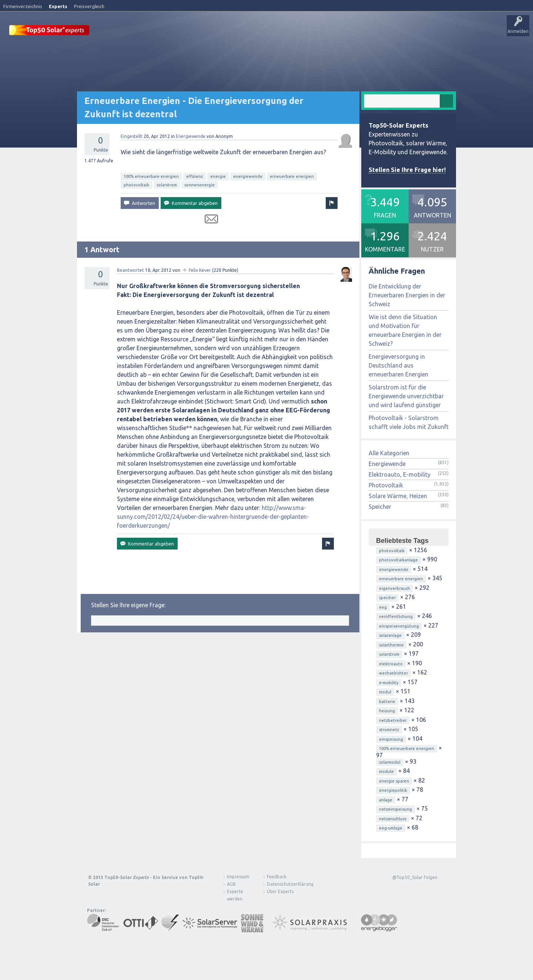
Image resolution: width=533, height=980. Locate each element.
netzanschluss (393, 818)
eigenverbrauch (395, 588)
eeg (383, 607)
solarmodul (390, 762)
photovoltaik (136, 185)
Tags (264, 31)
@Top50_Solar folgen (415, 877)
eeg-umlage (391, 828)
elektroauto (391, 663)
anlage (386, 800)
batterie (387, 701)
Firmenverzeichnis (23, 6)
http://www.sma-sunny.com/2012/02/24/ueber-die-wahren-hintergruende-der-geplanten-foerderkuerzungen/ (213, 516)
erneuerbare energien (292, 176)
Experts (58, 6)
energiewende (248, 176)
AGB (231, 884)
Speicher (380, 506)
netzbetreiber (393, 720)
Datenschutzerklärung (285, 884)
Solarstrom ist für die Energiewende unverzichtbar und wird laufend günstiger (406, 396)
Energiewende (191, 136)
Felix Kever (200, 270)
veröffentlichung (396, 616)
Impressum (238, 876)
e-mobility (389, 682)
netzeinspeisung (395, 809)
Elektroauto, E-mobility (400, 474)
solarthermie (391, 645)
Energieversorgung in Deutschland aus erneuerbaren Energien (398, 365)
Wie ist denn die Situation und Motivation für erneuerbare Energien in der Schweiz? (405, 330)
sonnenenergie (200, 185)
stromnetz (389, 729)
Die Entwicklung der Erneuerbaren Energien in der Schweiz (407, 295)
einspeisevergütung (399, 626)
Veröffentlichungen (148, 31)
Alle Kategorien (389, 453)
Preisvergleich (89, 6)
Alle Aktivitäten (193, 31)
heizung (387, 710)
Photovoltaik (386, 485)
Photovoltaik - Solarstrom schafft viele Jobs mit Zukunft (409, 422)
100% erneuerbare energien (151, 176)
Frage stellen (316, 31)
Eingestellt (132, 136)
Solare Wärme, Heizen (398, 496)
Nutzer (287, 31)
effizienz (195, 176)
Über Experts (368, 31)
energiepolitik (393, 790)
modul (385, 692)
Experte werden (235, 895)
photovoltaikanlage (398, 560)
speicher (387, 597)
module (386, 771)
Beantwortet (130, 270)
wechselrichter (393, 673)
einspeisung (391, 739)
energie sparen (394, 781)
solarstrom (167, 185)
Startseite (110, 31)
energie (218, 176)
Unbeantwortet (233, 31)
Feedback (277, 876)
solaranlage (390, 635)
